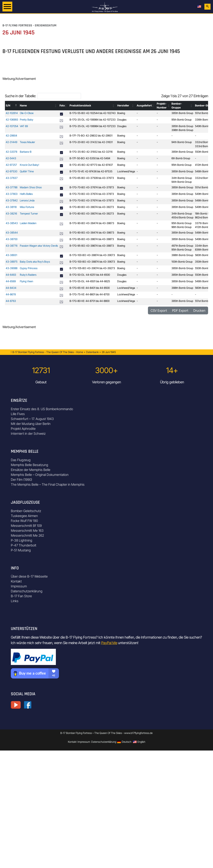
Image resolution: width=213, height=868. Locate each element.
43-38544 (12, 233)
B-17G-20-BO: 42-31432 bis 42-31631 (91, 142)
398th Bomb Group (182, 130)
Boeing (121, 113)
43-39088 (12, 268)
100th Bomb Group (182, 262)
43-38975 (12, 262)
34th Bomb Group (182, 178)
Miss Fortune (27, 207)
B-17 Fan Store (21, 596)
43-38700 (12, 239)
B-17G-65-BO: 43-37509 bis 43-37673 (92, 178)
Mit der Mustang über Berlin (31, 424)
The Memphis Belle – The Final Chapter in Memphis (48, 484)
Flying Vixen (26, 281)
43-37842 (12, 200)
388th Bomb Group (182, 255)
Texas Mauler (27, 142)
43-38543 (12, 223)
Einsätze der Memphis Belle (31, 470)
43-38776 (12, 246)
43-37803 (12, 194)
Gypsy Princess (29, 268)
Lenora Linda (27, 200)
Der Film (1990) (21, 480)
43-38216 (11, 214)
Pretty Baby (27, 120)
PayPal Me (109, 643)
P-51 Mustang (21, 550)
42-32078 (11, 152)
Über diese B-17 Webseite (29, 576)
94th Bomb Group (182, 142)
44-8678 (11, 294)
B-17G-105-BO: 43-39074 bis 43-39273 (92, 268)
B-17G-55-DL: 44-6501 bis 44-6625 (90, 281)
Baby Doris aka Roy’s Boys (35, 262)
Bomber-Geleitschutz (26, 511)
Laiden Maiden (28, 223)
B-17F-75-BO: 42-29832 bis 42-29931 (91, 136)
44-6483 (11, 275)
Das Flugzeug (21, 460)
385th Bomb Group (182, 113)
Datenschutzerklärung (27, 591)
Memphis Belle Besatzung (29, 465)
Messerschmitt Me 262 (27, 535)
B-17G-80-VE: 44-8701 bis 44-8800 (90, 301)
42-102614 (12, 113)
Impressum (19, 586)
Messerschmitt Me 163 (27, 531)
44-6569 (11, 281)
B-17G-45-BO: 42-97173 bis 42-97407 (91, 165)
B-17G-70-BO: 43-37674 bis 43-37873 (92, 187)
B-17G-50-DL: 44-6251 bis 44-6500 (90, 275)
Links (15, 601)
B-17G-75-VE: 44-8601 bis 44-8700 (90, 294)
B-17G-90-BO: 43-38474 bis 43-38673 (92, 223)
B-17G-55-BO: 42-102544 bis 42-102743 (93, 113)
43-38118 (11, 207)
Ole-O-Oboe (27, 113)
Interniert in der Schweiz (28, 433)
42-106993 (12, 120)
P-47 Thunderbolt (24, 545)
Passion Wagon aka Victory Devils (39, 246)
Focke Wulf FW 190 (24, 521)
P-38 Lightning (21, 540)
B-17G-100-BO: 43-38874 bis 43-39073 (92, 255)
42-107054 (12, 126)
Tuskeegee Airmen (24, 516)
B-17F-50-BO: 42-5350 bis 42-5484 (90, 158)
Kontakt (16, 581)
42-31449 (11, 142)
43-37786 (12, 187)
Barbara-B (26, 152)
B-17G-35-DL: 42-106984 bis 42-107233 (93, 120)
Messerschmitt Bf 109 (26, 526)
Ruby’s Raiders (28, 275)
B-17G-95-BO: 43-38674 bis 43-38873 (92, 239)
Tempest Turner (29, 214)
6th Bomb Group (181, 158)
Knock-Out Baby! (29, 165)
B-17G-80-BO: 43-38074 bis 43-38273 (92, 207)
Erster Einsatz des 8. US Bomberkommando (42, 409)
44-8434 (11, 288)
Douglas (122, 120)
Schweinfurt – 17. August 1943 (32, 419)
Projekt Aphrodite (23, 429)
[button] (16, 106)
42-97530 (11, 171)
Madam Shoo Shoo (31, 187)
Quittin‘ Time (27, 171)
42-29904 (11, 136)
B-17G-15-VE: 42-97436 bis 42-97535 (91, 171)
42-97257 (11, 165)
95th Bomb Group (181, 120)
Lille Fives (18, 414)
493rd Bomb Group (182, 217)
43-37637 (12, 178)
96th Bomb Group (181, 227)
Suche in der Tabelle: (20, 96)
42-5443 (11, 158)
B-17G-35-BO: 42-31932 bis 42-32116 (91, 152)
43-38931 (11, 255)
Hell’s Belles (26, 194)
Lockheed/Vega (126, 171)
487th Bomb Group (182, 246)
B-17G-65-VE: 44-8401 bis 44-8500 (90, 288)
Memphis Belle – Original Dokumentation (40, 475)
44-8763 (11, 301)
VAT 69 (24, 126)
